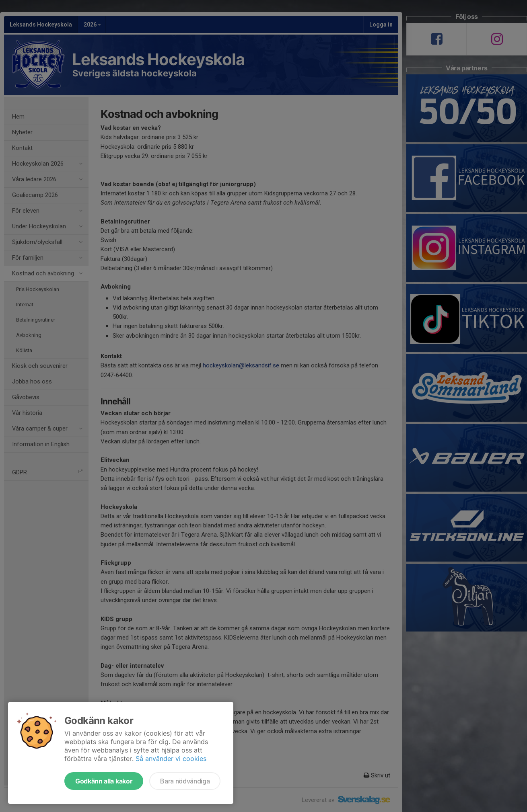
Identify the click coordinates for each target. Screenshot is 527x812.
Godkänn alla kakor (104, 781)
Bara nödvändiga (185, 781)
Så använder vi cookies (171, 759)
